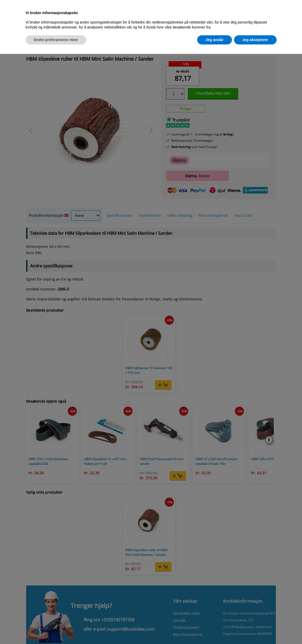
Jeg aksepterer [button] (255, 40)
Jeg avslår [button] (215, 40)
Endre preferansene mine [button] (56, 40)
